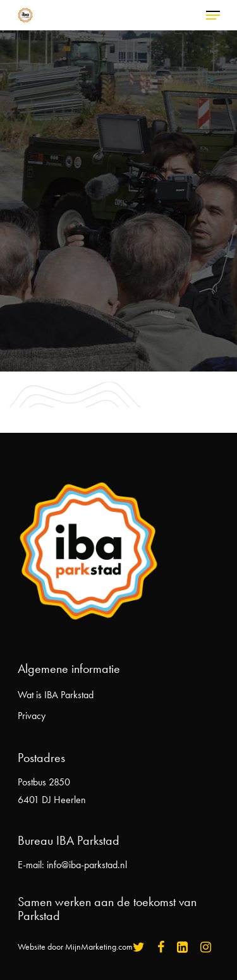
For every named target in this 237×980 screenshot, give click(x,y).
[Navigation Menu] (213, 15)
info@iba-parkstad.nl (87, 865)
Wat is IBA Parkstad (56, 695)
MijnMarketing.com (99, 947)
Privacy (32, 716)
